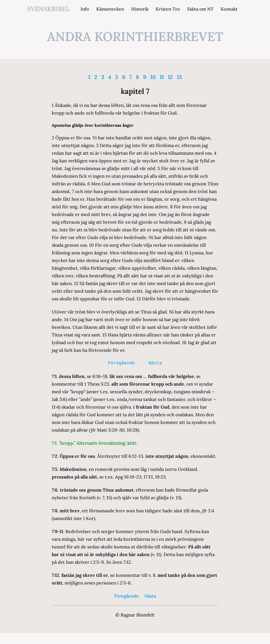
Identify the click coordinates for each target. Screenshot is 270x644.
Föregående (121, 363)
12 (170, 77)
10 (153, 77)
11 (162, 77)
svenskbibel (48, 9)
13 (179, 77)
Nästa (155, 363)
